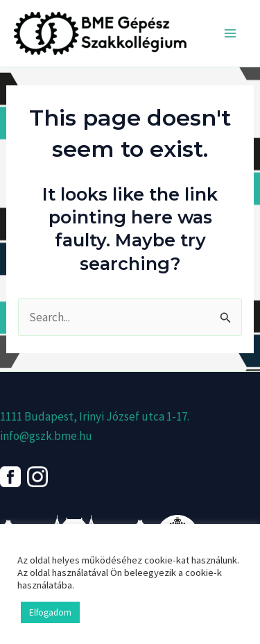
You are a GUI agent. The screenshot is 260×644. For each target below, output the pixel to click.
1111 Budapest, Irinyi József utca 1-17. (95, 416)
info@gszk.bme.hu (46, 436)
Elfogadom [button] (50, 612)
